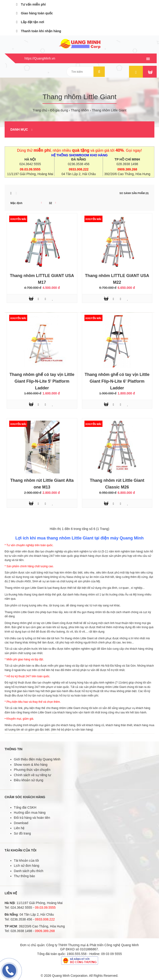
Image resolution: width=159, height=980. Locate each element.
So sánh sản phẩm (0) (134, 193)
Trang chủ (40, 110)
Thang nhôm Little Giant (109, 110)
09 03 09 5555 (112, 954)
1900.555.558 (77, 954)
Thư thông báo (24, 876)
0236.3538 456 (79, 164)
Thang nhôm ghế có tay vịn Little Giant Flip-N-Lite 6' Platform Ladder (117, 381)
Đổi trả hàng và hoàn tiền (32, 818)
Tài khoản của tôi (26, 860)
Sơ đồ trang (22, 833)
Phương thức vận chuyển (32, 770)
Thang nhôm (80, 110)
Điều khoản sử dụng (28, 780)
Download (21, 823)
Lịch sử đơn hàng (27, 866)
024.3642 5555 (30, 164)
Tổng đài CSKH (25, 807)
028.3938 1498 (127, 164)
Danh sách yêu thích (29, 871)
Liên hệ (19, 828)
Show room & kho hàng (31, 765)
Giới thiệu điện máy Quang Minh (37, 759)
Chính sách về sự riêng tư (32, 775)
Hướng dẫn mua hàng (30, 813)
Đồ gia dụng (59, 110)
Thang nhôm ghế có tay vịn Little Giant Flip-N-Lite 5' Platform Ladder (42, 381)
